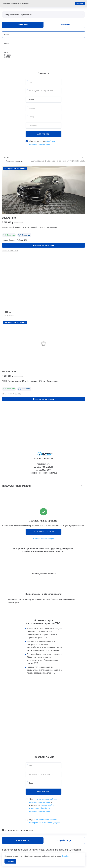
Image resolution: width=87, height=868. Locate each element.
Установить (80, 4)
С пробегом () (64, 840)
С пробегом (64, 25)
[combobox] (43, 44)
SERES (43, 57)
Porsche (43, 55)
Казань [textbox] (7, 44)
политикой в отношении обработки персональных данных (41, 808)
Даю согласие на (42, 143)
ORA (43, 53)
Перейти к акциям (43, 532)
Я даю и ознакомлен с (43, 805)
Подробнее (66, 856)
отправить (43, 134)
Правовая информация (16, 486)
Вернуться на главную (43, 539)
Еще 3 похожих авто (10, 250)
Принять (10, 861)
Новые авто (23, 25)
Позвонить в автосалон (43, 245)
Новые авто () (23, 840)
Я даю (45, 821)
